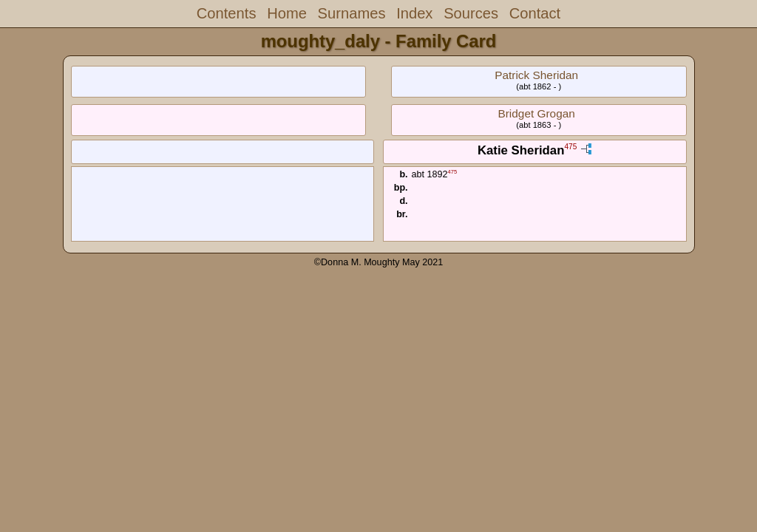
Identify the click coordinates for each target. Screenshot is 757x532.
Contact (535, 13)
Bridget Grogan (536, 113)
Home (287, 13)
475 (570, 147)
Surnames (352, 13)
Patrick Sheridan (536, 75)
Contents (227, 13)
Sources (471, 13)
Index (414, 13)
